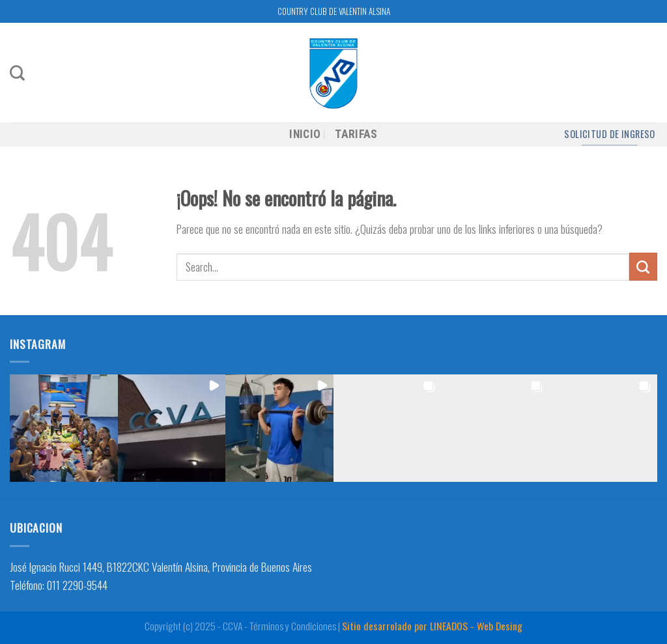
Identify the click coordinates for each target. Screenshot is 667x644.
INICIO (305, 134)
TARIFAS (356, 134)
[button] (64, 428)
